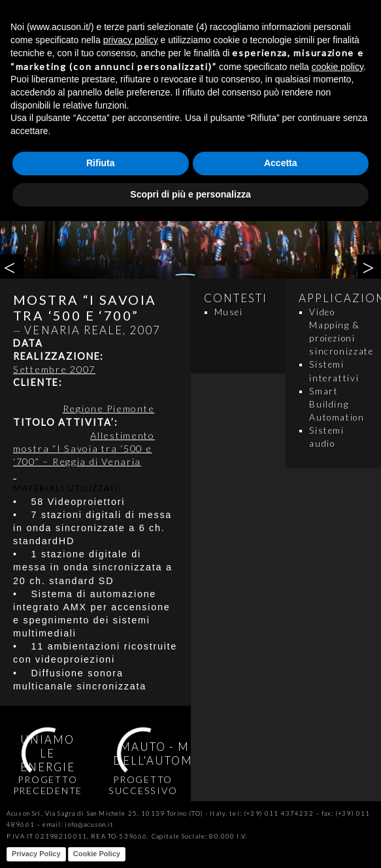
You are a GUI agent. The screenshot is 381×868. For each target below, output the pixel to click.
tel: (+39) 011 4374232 (271, 813)
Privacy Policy (36, 854)
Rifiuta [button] (101, 163)
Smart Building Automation (337, 404)
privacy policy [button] (131, 40)
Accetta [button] (281, 163)
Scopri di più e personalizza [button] (190, 194)
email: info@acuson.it (78, 825)
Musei (229, 312)
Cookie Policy (97, 854)
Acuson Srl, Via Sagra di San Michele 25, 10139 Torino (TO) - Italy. (117, 813)
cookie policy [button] (338, 67)
